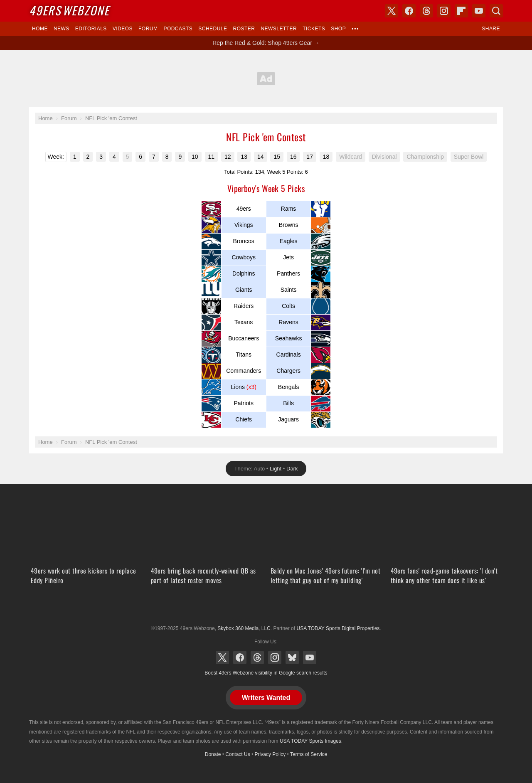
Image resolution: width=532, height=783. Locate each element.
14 (261, 157)
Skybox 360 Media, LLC (244, 628)
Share (491, 29)
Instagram (275, 657)
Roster (244, 29)
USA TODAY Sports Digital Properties (266, 608)
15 (277, 157)
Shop (338, 29)
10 (195, 157)
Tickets (314, 29)
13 (244, 157)
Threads (257, 657)
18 (326, 157)
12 (228, 157)
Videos (123, 29)
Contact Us (238, 754)
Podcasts (178, 29)
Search (496, 11)
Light (276, 469)
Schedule (213, 29)
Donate (213, 754)
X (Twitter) (222, 657)
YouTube (310, 657)
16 (293, 157)
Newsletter (279, 29)
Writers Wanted (266, 698)
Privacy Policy (270, 754)
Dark (292, 469)
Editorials (91, 29)
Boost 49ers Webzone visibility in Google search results (266, 673)
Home (40, 29)
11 (212, 157)
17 (310, 157)
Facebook (240, 657)
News (62, 29)
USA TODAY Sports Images (310, 741)
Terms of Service (309, 754)
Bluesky (292, 657)
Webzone (69, 10)
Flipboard (461, 11)
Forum (148, 29)
